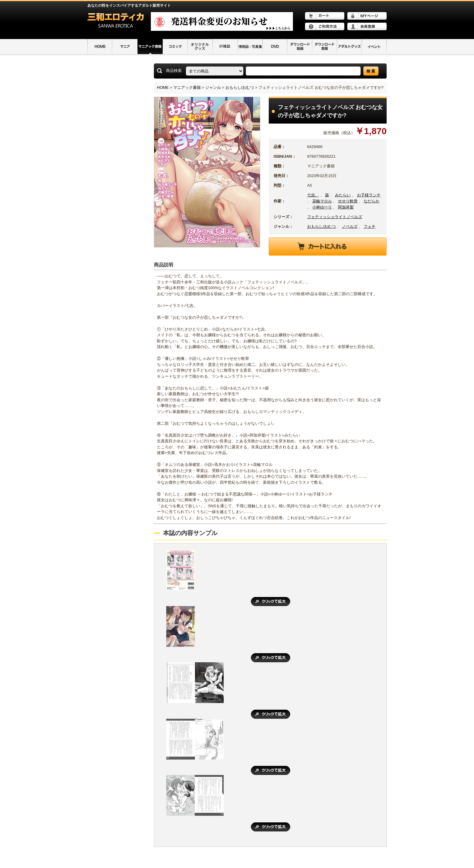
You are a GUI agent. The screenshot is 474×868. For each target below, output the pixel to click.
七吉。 (313, 195)
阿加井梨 (346, 207)
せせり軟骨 (348, 201)
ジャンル (213, 87)
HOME (163, 87)
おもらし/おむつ (240, 87)
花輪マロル (322, 201)
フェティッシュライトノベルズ (335, 217)
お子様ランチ (369, 195)
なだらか (372, 201)
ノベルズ (350, 226)
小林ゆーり (322, 207)
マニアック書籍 (187, 87)
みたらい (343, 195)
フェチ (370, 226)
